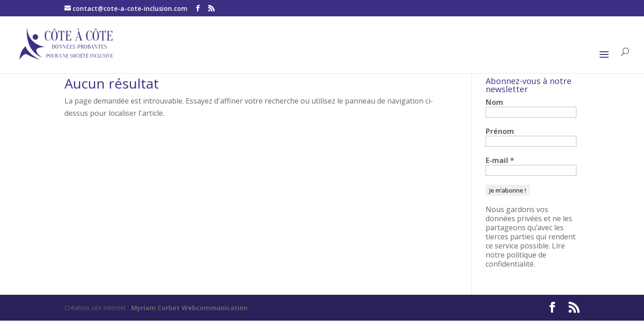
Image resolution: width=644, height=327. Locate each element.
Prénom (500, 131)
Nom (494, 102)
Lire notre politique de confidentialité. (525, 255)
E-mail (500, 160)
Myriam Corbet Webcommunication (188, 308)
